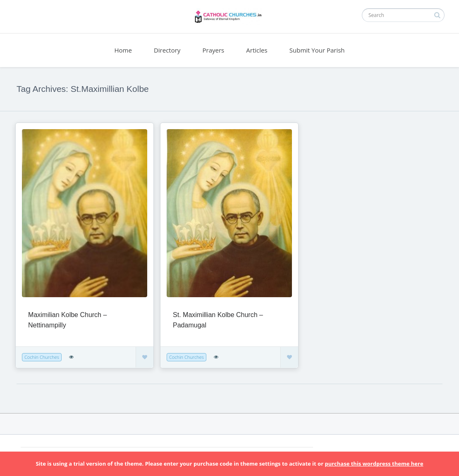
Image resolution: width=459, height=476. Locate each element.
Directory (167, 50)
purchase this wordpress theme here (374, 464)
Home (123, 50)
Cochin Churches (42, 357)
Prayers (214, 50)
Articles (257, 50)
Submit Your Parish (317, 50)
